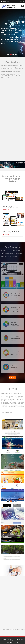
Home (8, 642)
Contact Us (17, 642)
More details (6, 209)
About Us (12, 642)
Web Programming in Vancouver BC (15, 631)
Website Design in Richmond (12, 629)
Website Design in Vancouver (11, 628)
